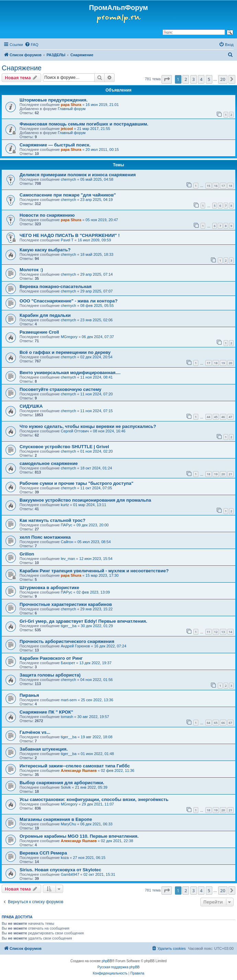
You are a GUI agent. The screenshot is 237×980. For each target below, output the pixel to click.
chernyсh (68, 179)
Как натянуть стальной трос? (52, 520)
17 (223, 186)
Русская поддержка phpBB (118, 967)
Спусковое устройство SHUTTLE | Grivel (64, 447)
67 (230, 723)
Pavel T (67, 240)
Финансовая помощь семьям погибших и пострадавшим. (84, 124)
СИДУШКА (31, 406)
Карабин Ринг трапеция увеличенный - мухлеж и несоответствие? (94, 571)
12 (216, 632)
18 (230, 186)
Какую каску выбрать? (45, 250)
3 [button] (194, 79)
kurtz (65, 505)
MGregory (69, 337)
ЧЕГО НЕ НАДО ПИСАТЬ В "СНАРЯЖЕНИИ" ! (70, 235)
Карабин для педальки (45, 315)
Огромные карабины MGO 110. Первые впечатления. (79, 836)
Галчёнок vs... (35, 732)
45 (216, 417)
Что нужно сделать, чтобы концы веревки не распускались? (88, 426)
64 (209, 723)
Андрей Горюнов (75, 646)
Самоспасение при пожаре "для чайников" (68, 195)
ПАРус (66, 525)
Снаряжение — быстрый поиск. (55, 145)
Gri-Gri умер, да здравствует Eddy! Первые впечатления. (83, 621)
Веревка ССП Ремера (43, 853)
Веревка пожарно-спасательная (56, 286)
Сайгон (67, 542)
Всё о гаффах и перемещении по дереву (65, 352)
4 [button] (201, 79)
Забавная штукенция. (44, 749)
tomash (67, 717)
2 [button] (186, 79)
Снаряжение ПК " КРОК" (46, 712)
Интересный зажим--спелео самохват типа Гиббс (75, 766)
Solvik (66, 787)
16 (216, 186)
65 (216, 723)
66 (223, 723)
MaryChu (68, 824)
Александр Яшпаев (79, 770)
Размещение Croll (39, 332)
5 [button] (209, 79)
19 (223, 363)
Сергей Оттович (75, 431)
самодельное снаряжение (49, 463)
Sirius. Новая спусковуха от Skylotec (60, 870)
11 (209, 632)
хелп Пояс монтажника (45, 537)
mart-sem (69, 700)
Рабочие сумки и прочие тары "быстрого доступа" (76, 483)
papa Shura (71, 105)
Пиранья (29, 695)
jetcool (67, 129)
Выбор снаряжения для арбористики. (62, 783)
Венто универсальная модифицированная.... (70, 373)
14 (230, 632)
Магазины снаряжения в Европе (56, 819)
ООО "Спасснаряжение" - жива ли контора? (69, 301)
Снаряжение (22, 68)
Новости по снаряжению (47, 215)
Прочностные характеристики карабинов (66, 604)
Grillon (27, 554)
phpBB (107, 961)
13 (223, 632)
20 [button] (223, 79)
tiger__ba (69, 626)
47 (230, 417)
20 (230, 363)
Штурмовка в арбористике (49, 588)
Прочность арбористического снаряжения (67, 641)
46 (223, 417)
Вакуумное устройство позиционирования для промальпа (85, 500)
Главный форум (72, 109)
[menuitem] (32, 45)
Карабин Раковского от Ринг (51, 658)
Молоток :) (31, 270)
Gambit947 (70, 874)
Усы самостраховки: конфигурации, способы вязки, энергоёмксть (94, 799)
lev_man (68, 559)
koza (65, 858)
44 (209, 417)
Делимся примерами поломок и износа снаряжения (78, 175)
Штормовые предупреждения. (54, 100)
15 (209, 186)
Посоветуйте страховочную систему (61, 389)
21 (230, 474)
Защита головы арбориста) (50, 675)
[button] (167, 79)
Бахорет (68, 663)
